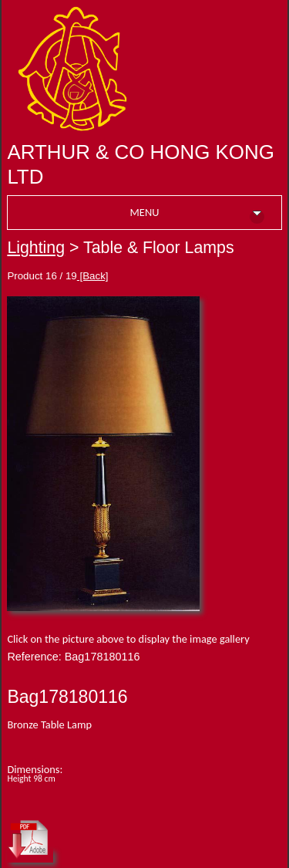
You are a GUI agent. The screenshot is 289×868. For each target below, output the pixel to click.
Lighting (36, 248)
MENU (197, 214)
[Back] (93, 276)
